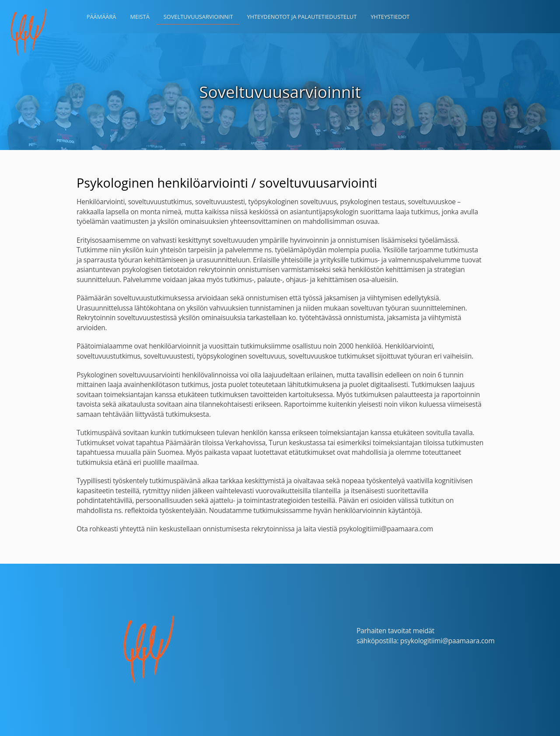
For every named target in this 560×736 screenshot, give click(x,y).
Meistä (140, 17)
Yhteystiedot (390, 17)
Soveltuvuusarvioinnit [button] (198, 17)
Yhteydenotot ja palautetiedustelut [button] (302, 17)
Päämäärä (101, 17)
